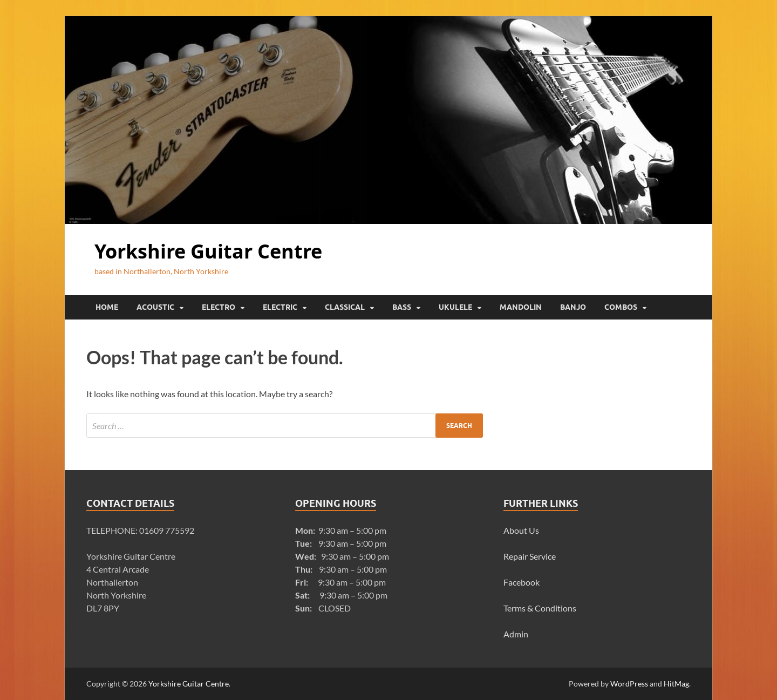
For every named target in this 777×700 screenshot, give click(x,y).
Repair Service (530, 556)
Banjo (573, 307)
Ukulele (455, 307)
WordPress (629, 684)
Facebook (522, 582)
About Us (521, 530)
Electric (280, 307)
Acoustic (155, 307)
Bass (402, 307)
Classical (345, 307)
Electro (219, 307)
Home (107, 307)
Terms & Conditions (540, 608)
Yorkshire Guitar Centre (208, 251)
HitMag (676, 684)
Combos (621, 307)
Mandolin (521, 307)
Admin (516, 634)
